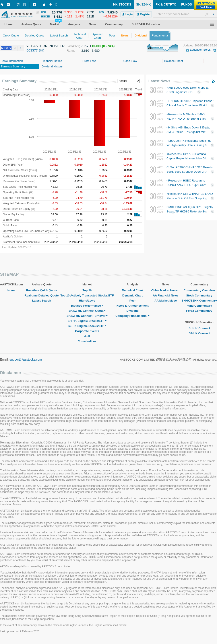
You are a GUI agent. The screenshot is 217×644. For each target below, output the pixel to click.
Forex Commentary (199, 311)
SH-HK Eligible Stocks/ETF (87, 321)
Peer (132, 301)
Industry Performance (87, 306)
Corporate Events (87, 331)
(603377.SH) (35, 50)
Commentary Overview (199, 290)
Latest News (159, 81)
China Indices (87, 341)
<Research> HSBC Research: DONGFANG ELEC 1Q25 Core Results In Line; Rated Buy (189, 185)
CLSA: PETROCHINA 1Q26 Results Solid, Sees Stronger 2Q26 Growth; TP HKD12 (190, 172)
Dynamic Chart (133, 295)
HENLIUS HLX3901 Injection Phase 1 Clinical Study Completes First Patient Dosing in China (191, 105)
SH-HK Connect (199, 328)
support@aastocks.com (26, 359)
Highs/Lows (87, 301)
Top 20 (87, 290)
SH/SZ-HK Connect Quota (87, 311)
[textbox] (185, 14)
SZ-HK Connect (199, 333)
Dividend (133, 311)
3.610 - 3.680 (90, 51)
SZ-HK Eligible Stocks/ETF (87, 326)
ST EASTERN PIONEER (45, 46)
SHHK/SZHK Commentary (199, 301)
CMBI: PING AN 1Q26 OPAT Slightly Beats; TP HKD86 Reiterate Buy (190, 211)
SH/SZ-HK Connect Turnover (87, 316)
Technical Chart (133, 290)
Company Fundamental (133, 316)
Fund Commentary (199, 306)
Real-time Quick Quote (42, 290)
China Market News (166, 290)
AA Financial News (166, 295)
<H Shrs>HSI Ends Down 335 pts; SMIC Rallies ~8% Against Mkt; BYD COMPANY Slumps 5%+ (190, 132)
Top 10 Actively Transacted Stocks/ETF (87, 295)
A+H (87, 336)
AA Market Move (166, 301)
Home (11, 290)
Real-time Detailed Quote (42, 295)
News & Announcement (133, 306)
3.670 (86, 46)
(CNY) (76, 46)
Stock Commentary (199, 295)
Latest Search (42, 301)
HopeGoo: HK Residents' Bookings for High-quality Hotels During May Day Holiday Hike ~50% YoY (190, 145)
